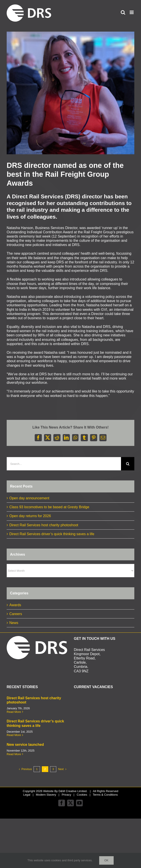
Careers (16, 614)
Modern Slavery (46, 795)
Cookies (82, 795)
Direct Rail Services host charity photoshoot (44, 525)
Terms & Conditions (105, 795)
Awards (15, 605)
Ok (106, 860)
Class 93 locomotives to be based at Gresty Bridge (49, 507)
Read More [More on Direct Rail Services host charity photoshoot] (14, 712)
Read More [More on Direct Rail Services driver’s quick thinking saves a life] (14, 735)
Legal (27, 795)
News (14, 623)
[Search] (128, 464)
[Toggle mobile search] (123, 12)
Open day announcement (29, 498)
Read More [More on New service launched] (14, 754)
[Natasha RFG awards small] (70, 93)
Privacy (66, 795)
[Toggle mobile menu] (132, 12)
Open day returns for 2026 (30, 516)
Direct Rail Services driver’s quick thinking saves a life (52, 534)
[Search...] (64, 464)
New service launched (25, 745)
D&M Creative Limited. (73, 791)
